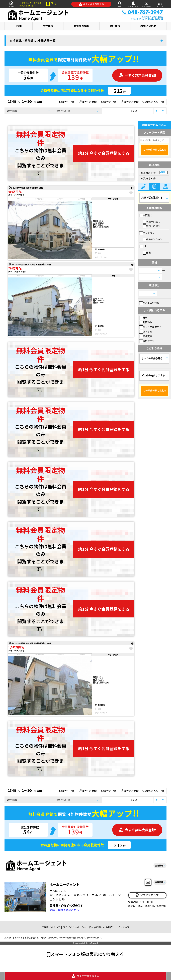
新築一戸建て (151, 221)
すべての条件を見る (152, 358)
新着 (143, 318)
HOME (11, 4)
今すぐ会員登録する (91, 4)
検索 (120, 4)
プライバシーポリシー (75, 927)
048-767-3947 (66, 905)
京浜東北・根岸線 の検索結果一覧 (32, 41)
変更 (163, 172)
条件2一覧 (108, 102)
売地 (147, 252)
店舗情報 (159, 882)
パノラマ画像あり (150, 327)
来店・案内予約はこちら (64, 910)
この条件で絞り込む (154, 150)
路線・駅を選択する (152, 198)
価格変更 (146, 336)
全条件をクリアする (153, 375)
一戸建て (146, 215)
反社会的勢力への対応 (101, 927)
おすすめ (146, 331)
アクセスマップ (147, 895)
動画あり (146, 322)
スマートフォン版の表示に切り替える (87, 954)
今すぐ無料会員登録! (138, 75)
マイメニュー (133, 4)
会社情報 (115, 26)
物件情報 (48, 26)
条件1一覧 (67, 102)
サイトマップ (122, 927)
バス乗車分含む (149, 303)
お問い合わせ (146, 4)
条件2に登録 (129, 102)
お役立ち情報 (81, 26)
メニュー (160, 4)
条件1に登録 (88, 102)
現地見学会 (147, 341)
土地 (143, 246)
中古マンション (153, 239)
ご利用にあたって (51, 927)
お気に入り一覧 (153, 102)
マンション (147, 233)
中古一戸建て (151, 226)
